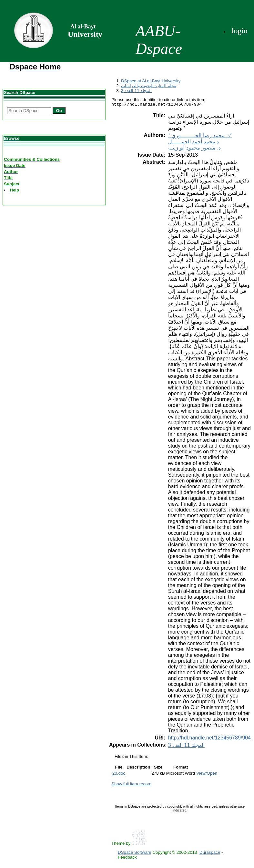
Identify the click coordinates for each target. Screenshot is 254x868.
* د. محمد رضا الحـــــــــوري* (200, 136)
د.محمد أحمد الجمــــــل (193, 143)
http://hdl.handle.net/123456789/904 (209, 739)
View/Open (207, 774)
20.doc (119, 774)
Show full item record (131, 785)
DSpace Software (135, 853)
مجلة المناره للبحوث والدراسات (149, 86)
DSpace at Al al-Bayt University (151, 81)
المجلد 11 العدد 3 (136, 91)
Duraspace (210, 853)
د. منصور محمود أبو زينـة (194, 149)
